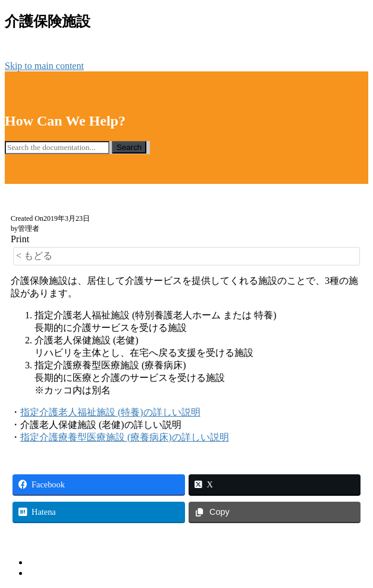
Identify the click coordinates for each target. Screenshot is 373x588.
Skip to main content (44, 66)
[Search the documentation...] (57, 148)
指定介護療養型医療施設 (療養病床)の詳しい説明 (125, 437)
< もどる (34, 256)
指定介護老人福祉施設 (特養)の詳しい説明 (110, 412)
